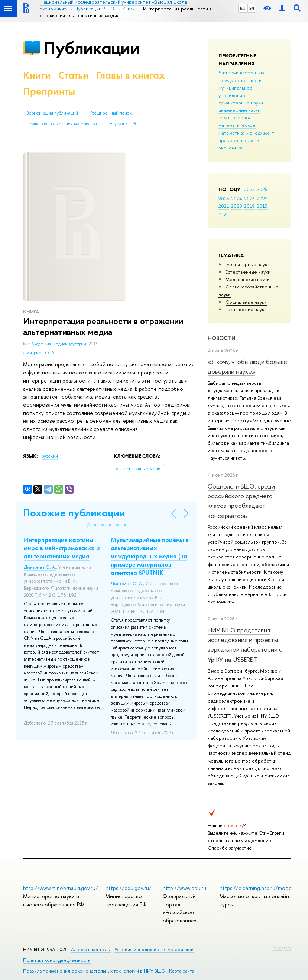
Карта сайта (181, 971)
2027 (249, 189)
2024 (237, 199)
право (225, 140)
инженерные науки (239, 110)
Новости (222, 338)
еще (223, 213)
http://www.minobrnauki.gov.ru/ (61, 888)
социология (247, 140)
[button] (88, 525)
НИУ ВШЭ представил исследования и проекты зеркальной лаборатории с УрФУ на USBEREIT (245, 645)
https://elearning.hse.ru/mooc (255, 888)
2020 (237, 206)
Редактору (282, 948)
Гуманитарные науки (248, 264)
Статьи (74, 75)
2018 (262, 206)
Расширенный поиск (111, 113)
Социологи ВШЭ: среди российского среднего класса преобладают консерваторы (241, 501)
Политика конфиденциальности (57, 960)
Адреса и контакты (91, 949)
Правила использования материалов (62, 124)
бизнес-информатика (242, 72)
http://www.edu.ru (184, 888)
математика (231, 133)
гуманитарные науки (241, 103)
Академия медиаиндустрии (59, 344)
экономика (230, 148)
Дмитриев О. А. (39, 353)
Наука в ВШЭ (122, 124)
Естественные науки (248, 272)
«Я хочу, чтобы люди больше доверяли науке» (247, 366)
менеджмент (260, 133)
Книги (37, 75)
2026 (262, 189)
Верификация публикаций (52, 113)
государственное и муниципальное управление (240, 88)
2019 (249, 206)
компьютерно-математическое (237, 121)
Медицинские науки (247, 279)
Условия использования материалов (154, 949)
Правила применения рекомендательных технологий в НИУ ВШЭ (94, 971)
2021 (224, 206)
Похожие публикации (74, 513)
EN (252, 8)
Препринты (49, 91)
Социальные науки (246, 302)
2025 (224, 199)
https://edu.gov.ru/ (129, 888)
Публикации (92, 48)
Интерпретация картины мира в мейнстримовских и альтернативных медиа (62, 548)
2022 (262, 199)
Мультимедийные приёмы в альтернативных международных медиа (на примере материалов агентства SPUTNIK (150, 556)
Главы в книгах (131, 75)
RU (243, 8)
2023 (249, 199)
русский (50, 456)
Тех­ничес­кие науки (246, 309)
